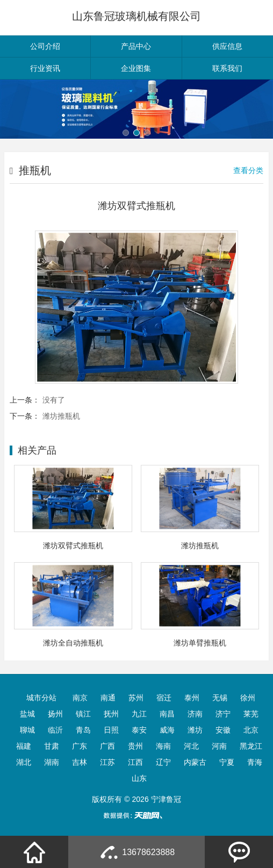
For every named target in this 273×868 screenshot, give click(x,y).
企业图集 (136, 68)
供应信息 (227, 46)
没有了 (54, 400)
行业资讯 (45, 68)
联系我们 (227, 68)
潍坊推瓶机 (61, 416)
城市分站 (41, 698)
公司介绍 (45, 46)
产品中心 (136, 46)
